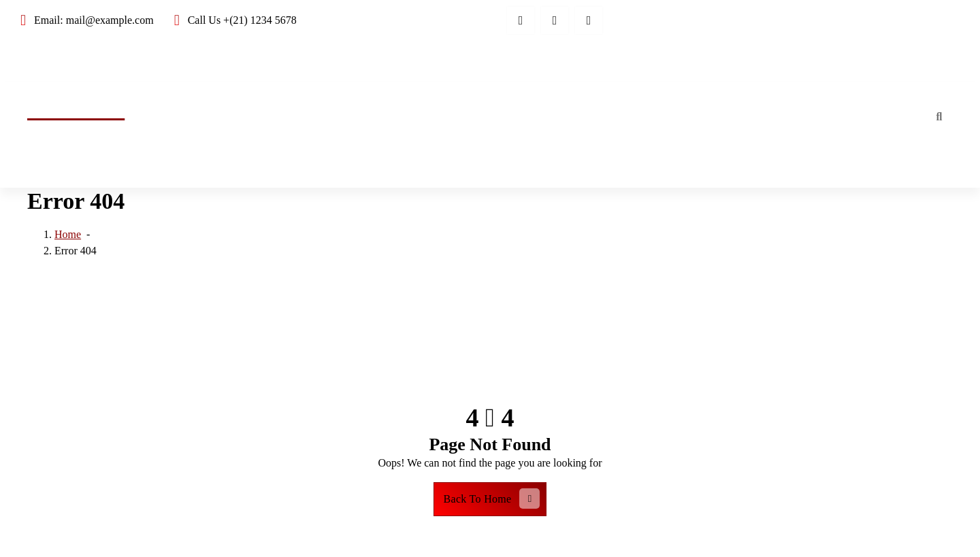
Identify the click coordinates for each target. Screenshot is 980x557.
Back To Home (492, 499)
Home (894, 116)
